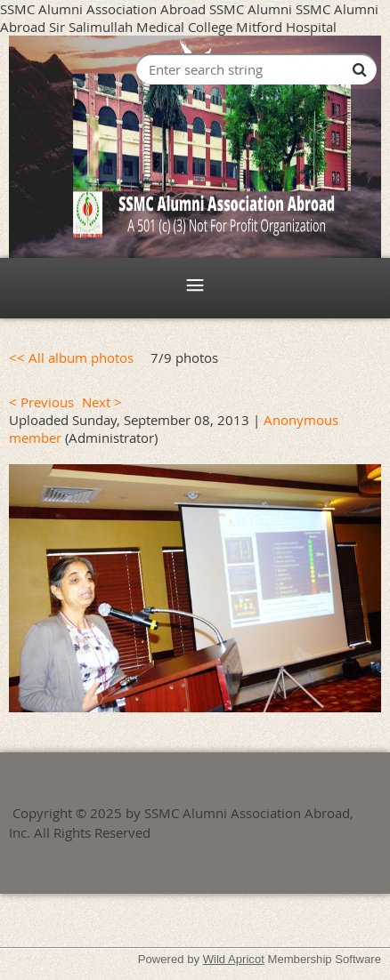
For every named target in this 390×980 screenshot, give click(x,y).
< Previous (41, 402)
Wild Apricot (234, 959)
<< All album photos (71, 357)
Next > (102, 402)
